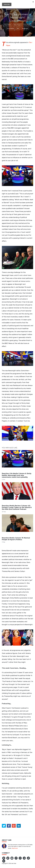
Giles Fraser (17, 25)
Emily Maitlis (10, 28)
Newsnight (25, 28)
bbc (18, 28)
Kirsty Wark (27, 25)
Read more (15, 848)
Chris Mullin (8, 25)
